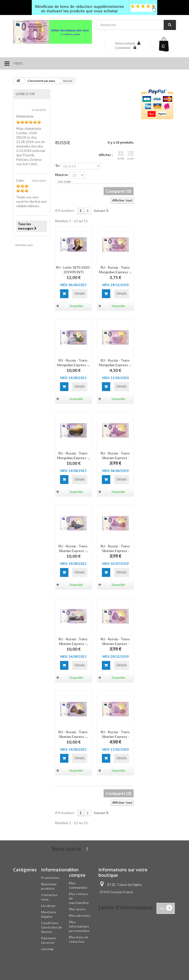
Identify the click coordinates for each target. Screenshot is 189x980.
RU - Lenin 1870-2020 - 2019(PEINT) (74, 270)
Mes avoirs (77, 909)
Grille (121, 155)
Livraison (48, 906)
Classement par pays (41, 81)
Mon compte (77, 872)
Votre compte (125, 43)
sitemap (47, 949)
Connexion (123, 48)
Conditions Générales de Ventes (52, 927)
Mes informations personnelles (79, 926)
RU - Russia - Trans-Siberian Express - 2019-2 (116, 551)
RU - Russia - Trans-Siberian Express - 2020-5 (116, 737)
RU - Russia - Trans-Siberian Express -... (73, 548)
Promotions (50, 878)
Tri (57, 166)
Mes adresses (80, 916)
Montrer (62, 175)
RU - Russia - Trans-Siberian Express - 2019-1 (116, 458)
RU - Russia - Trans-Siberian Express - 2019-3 (116, 644)
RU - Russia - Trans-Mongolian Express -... (115, 270)
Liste (131, 155)
